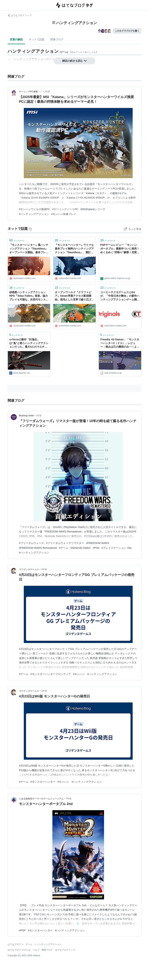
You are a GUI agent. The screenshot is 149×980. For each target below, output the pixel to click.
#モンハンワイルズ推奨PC (34, 209)
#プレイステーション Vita (116, 548)
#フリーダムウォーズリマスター (65, 543)
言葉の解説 (16, 39)
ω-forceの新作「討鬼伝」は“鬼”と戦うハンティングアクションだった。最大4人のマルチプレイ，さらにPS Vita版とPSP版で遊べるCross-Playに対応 (29, 343)
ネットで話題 (37, 39)
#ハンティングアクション (34, 214)
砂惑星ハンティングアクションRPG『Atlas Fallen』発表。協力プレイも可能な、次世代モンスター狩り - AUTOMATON (29, 296)
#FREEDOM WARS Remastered (38, 548)
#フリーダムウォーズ (31, 543)
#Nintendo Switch (81, 548)
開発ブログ (47, 950)
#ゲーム (64, 548)
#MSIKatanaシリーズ (93, 209)
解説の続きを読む (74, 61)
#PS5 (96, 548)
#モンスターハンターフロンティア (51, 674)
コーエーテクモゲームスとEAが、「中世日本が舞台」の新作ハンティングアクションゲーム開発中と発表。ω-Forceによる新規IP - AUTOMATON (120, 296)
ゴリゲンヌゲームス (29, 569)
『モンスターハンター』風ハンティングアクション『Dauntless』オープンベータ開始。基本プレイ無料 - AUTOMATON (29, 249)
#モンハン (79, 674)
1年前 (47, 92)
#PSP (22, 930)
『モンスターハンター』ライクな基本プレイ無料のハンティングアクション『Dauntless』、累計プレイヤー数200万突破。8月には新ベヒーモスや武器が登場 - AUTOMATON (74, 249)
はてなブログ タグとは (19, 950)
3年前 (44, 569)
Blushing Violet (26, 416)
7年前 (69, 799)
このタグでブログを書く (127, 31)
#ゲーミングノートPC (65, 209)
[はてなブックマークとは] (30, 229)
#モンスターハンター (43, 782)
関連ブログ (57, 39)
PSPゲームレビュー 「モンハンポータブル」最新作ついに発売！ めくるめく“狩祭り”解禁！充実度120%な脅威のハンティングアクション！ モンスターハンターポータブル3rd (120, 249)
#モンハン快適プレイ (64, 214)
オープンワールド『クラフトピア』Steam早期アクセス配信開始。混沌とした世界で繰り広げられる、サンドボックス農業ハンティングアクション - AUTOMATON (74, 296)
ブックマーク (17, 240)
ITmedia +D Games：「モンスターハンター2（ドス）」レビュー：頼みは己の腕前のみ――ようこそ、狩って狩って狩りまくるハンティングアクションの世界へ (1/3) (120, 343)
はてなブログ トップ (20, 15)
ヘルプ (36, 950)
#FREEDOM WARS (98, 543)
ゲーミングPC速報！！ (31, 92)
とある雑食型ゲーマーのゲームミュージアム (41, 799)
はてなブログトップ (65, 950)
